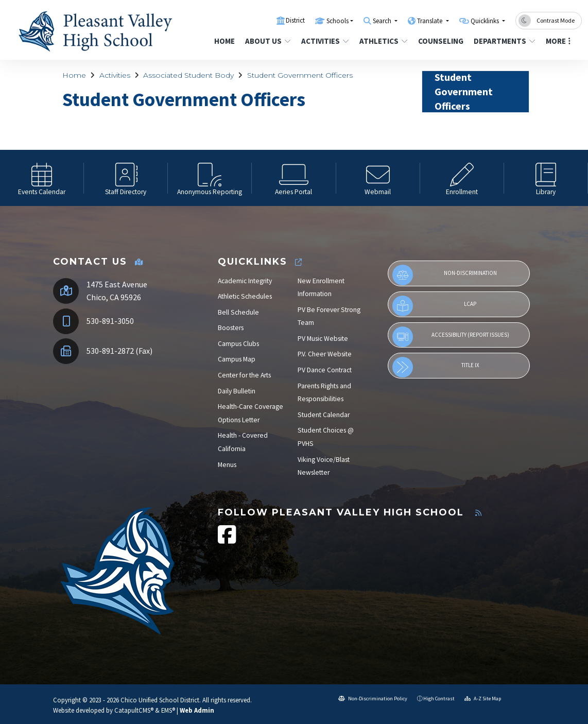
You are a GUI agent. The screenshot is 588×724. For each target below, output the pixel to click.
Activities (325, 41)
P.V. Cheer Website (325, 354)
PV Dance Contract (325, 370)
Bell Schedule (238, 312)
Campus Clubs (238, 344)
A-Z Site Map (483, 699)
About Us (268, 41)
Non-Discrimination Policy (373, 699)
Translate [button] (430, 21)
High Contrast (439, 699)
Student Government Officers (300, 75)
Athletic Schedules (245, 296)
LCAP (434, 306)
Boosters (231, 328)
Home (224, 41)
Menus (227, 465)
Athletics (383, 41)
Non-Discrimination (445, 275)
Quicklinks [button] (486, 21)
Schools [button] (338, 21)
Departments (504, 41)
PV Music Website (323, 339)
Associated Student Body (188, 75)
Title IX (436, 367)
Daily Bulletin (237, 391)
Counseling (440, 41)
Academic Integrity (245, 281)
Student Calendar (324, 415)
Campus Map (237, 359)
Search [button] (383, 21)
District (295, 20)
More (558, 41)
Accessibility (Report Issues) (451, 337)
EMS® (168, 710)
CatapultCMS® (134, 710)
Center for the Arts (244, 375)
